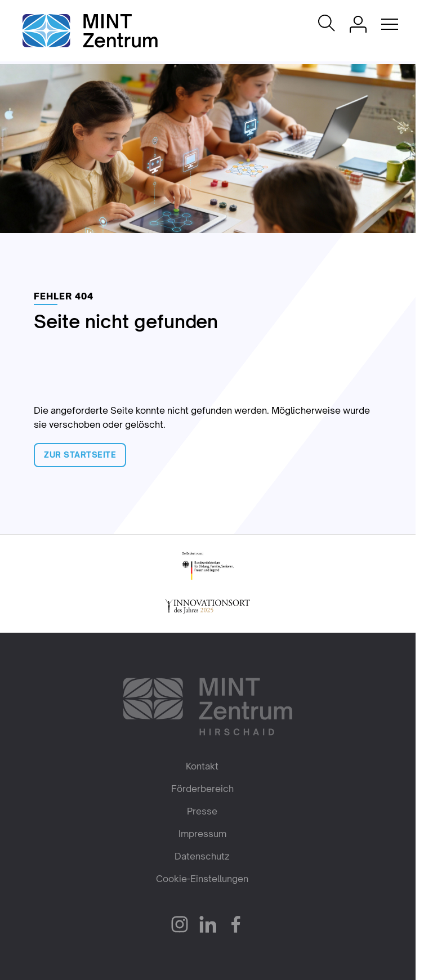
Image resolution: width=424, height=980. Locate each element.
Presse (202, 811)
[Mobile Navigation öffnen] (390, 24)
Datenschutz (202, 856)
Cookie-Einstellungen (202, 879)
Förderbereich (202, 789)
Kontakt (202, 766)
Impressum (202, 834)
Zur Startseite (80, 455)
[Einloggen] (358, 24)
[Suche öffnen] (327, 24)
